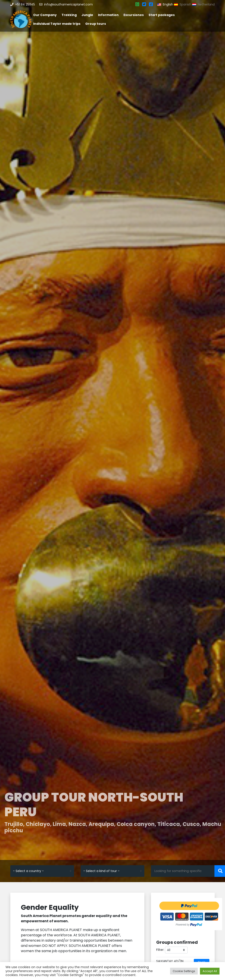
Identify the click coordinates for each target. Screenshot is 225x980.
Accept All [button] (210, 971)
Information (108, 15)
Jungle (87, 15)
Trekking (69, 15)
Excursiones (134, 15)
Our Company (45, 15)
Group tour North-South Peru (94, 805)
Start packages (162, 15)
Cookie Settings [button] (184, 971)
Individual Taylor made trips (57, 24)
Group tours (96, 24)
